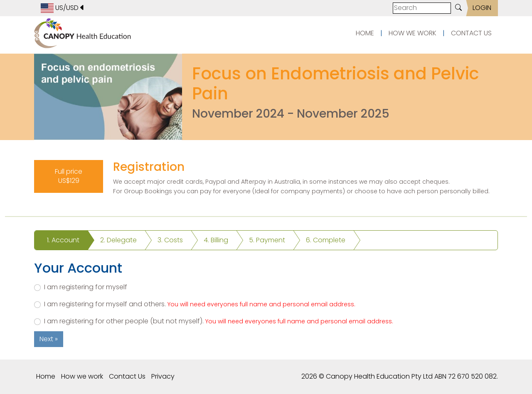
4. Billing (216, 240)
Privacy (163, 376)
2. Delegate (118, 240)
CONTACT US (471, 33)
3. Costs (170, 240)
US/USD (63, 8)
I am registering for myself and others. (200, 304)
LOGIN (482, 8)
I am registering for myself (86, 287)
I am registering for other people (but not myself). (219, 321)
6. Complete (326, 240)
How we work (82, 376)
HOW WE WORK (413, 33)
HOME (365, 33)
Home (46, 376)
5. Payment (267, 240)
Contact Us (127, 376)
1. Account (63, 240)
